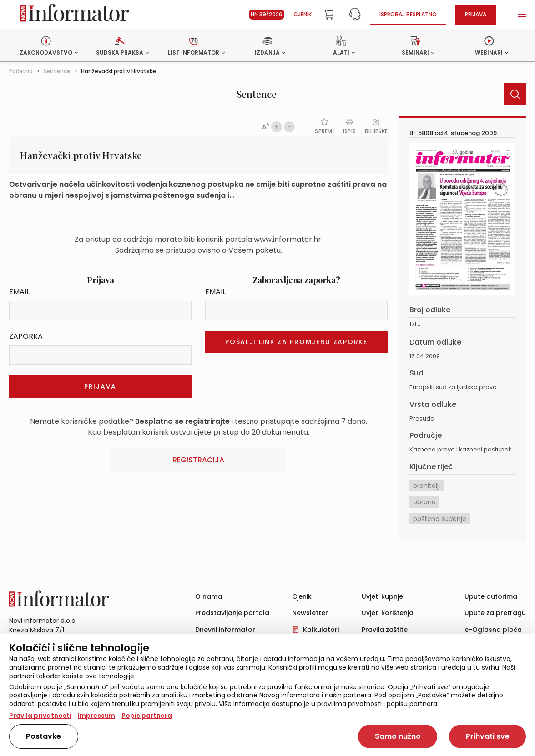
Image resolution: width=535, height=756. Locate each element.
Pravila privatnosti (40, 716)
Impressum (96, 716)
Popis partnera (147, 716)
